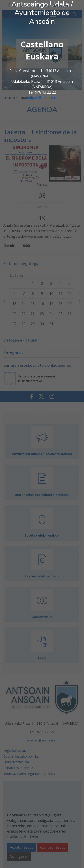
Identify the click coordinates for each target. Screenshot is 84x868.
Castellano (42, 44)
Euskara (42, 56)
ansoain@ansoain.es (42, 98)
